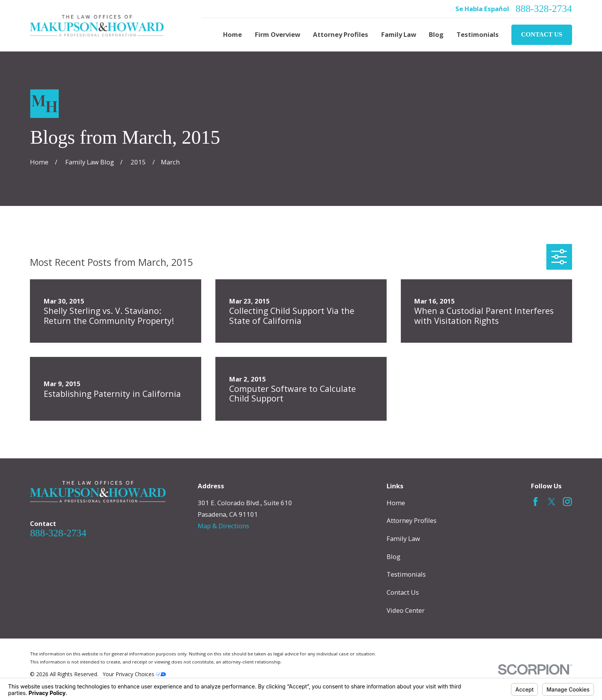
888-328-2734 (544, 9)
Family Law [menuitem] (399, 34)
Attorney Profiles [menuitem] (341, 34)
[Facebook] (535, 502)
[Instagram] (567, 502)
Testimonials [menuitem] (478, 34)
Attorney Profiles (412, 520)
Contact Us (542, 34)
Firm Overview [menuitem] (278, 34)
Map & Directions (223, 526)
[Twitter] (552, 502)
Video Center (406, 610)
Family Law (403, 538)
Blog (394, 557)
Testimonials (406, 574)
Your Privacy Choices (134, 674)
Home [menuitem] (232, 34)
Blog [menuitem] (436, 34)
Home (396, 503)
